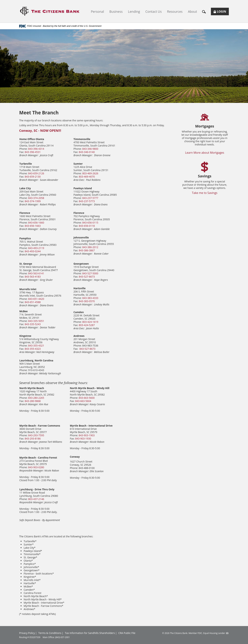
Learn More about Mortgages (205, 153)
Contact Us (153, 11)
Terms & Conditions (50, 633)
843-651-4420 (36, 299)
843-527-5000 (90, 273)
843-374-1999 (33, 201)
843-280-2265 (36, 398)
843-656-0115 (90, 223)
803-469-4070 (87, 177)
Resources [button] (175, 11)
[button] (205, 11)
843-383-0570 (87, 301)
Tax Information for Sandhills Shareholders (90, 633)
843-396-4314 (36, 149)
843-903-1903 (87, 435)
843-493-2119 (36, 248)
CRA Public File (127, 633)
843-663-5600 (87, 398)
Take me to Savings (205, 193)
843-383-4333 (90, 298)
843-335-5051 (36, 321)
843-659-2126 (36, 173)
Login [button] (221, 12)
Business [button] (116, 11)
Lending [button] (134, 11)
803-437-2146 (36, 499)
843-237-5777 (90, 198)
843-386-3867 (87, 250)
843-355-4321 (36, 346)
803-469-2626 (90, 173)
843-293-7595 (36, 435)
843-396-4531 (33, 152)
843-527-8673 (87, 277)
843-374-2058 (36, 198)
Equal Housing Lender (214, 633)
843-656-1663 (33, 226)
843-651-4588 (33, 302)
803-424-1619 (90, 322)
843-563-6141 (36, 273)
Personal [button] (97, 11)
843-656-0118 (87, 226)
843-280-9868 (33, 401)
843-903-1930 (83, 439)
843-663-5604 (83, 401)
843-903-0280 (36, 467)
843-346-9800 (90, 149)
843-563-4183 (33, 277)
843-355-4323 (33, 349)
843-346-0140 (87, 152)
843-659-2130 (33, 177)
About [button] (193, 11)
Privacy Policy (27, 633)
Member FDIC (195, 633)
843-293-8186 (33, 439)
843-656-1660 (36, 223)
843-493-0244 (33, 251)
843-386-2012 (90, 247)
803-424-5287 (87, 325)
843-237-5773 (87, 201)
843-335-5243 (33, 324)
